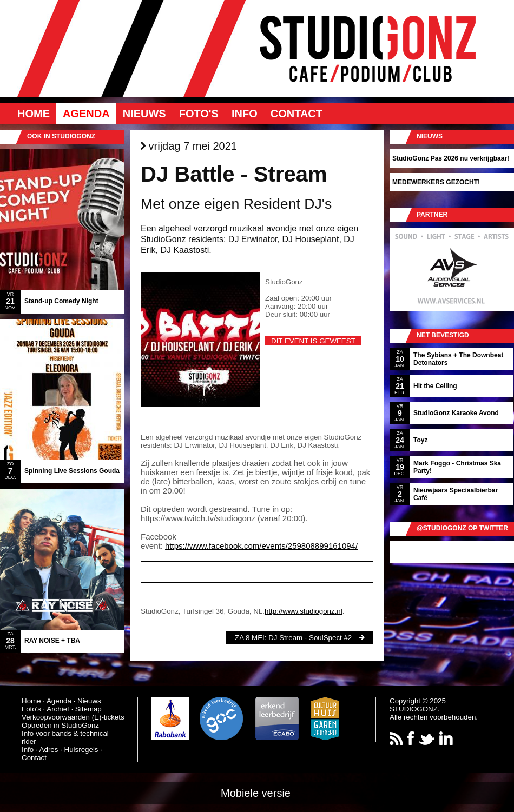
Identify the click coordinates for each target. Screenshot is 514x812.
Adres (49, 750)
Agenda (86, 114)
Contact (296, 114)
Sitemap (88, 709)
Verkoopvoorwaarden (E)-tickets (73, 717)
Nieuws (144, 114)
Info (245, 114)
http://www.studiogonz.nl (304, 611)
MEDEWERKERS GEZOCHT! (436, 182)
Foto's (199, 114)
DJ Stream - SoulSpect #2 (310, 638)
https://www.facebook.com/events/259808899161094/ (261, 546)
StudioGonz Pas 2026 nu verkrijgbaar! (451, 158)
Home (34, 114)
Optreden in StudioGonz (60, 725)
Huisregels (81, 750)
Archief (58, 709)
